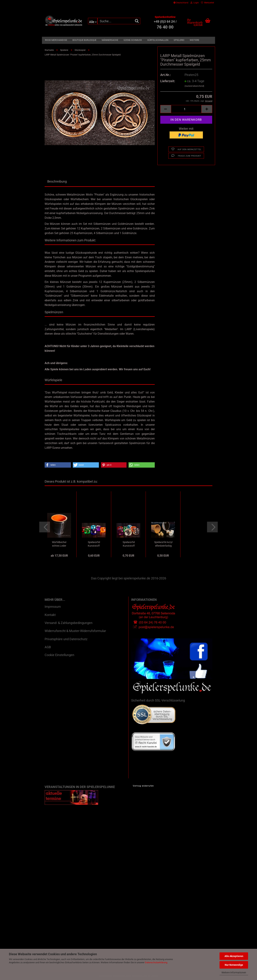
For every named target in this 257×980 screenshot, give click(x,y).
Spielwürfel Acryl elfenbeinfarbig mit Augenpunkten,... (163, 544)
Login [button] (195, 3)
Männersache (110, 40)
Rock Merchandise (56, 40)
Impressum (53, 607)
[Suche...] (93, 21)
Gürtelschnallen (158, 40)
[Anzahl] (186, 109)
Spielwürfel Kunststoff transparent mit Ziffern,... (94, 544)
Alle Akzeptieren (234, 956)
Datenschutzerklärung (156, 962)
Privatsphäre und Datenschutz (66, 639)
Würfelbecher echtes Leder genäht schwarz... (59, 544)
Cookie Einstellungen (59, 655)
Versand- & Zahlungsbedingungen (69, 623)
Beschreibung (57, 181)
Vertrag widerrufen (143, 786)
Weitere (194, 40)
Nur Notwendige (234, 965)
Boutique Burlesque (84, 40)
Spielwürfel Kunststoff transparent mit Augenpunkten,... (129, 544)
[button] (181, 3)
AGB (48, 647)
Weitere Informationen (234, 973)
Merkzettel (207, 3)
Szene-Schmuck (133, 40)
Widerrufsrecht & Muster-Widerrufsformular (75, 631)
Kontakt (50, 615)
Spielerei (179, 40)
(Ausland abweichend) (194, 86)
